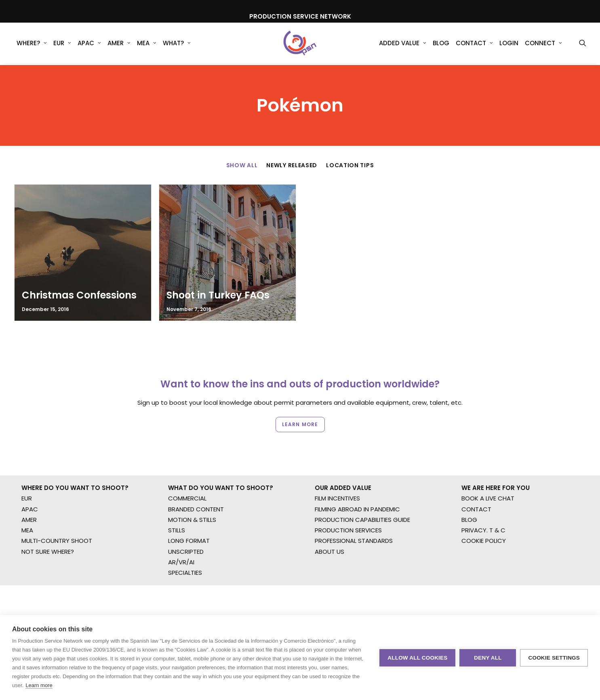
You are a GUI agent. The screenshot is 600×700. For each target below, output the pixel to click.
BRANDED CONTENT (196, 474)
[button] (583, 44)
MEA (147, 44)
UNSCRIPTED (186, 517)
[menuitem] (32, 44)
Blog (441, 44)
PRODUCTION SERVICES (348, 496)
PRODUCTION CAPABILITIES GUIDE (362, 485)
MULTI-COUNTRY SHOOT (57, 506)
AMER (119, 44)
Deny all (488, 658)
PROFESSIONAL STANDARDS (354, 506)
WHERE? (32, 44)
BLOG (469, 485)
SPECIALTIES (185, 538)
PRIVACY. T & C (483, 496)
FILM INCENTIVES (337, 464)
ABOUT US (329, 517)
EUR (62, 44)
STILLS (177, 496)
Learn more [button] (300, 396)
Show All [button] (242, 165)
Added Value (403, 44)
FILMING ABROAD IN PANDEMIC (357, 474)
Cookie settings (554, 658)
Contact (474, 44)
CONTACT (476, 474)
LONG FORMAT (189, 506)
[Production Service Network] (300, 44)
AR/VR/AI (181, 528)
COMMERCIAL (187, 464)
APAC (89, 44)
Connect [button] (543, 44)
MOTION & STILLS (192, 485)
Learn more (39, 685)
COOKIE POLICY (484, 506)
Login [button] (509, 44)
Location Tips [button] (350, 165)
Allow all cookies (417, 658)
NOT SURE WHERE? (48, 517)
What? (177, 44)
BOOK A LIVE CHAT (488, 464)
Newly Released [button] (292, 165)
